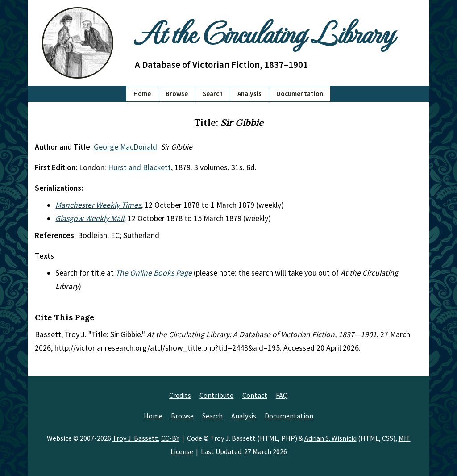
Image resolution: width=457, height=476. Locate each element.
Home (142, 94)
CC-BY (170, 438)
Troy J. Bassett (135, 438)
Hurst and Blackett (139, 167)
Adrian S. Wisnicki (330, 438)
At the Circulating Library (264, 32)
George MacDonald (125, 147)
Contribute (216, 395)
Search (213, 94)
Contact (255, 395)
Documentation (300, 94)
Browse (177, 94)
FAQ (282, 395)
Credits (180, 395)
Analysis (249, 94)
